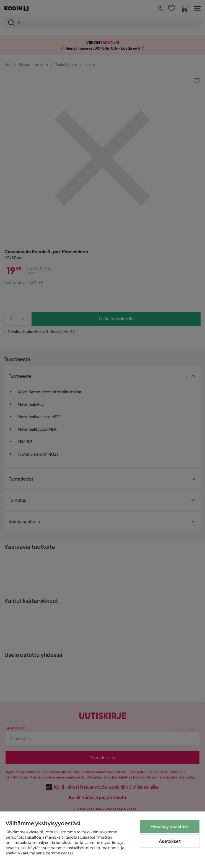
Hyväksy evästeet (170, 826)
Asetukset (170, 841)
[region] (102, 840)
